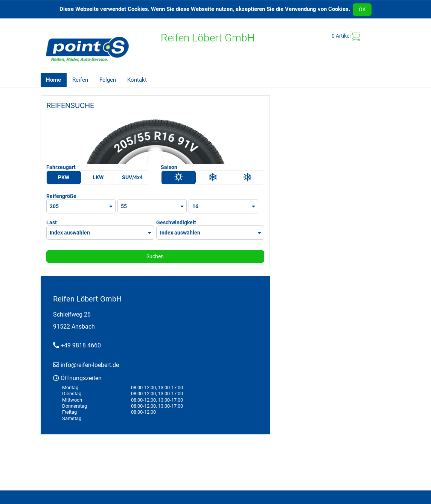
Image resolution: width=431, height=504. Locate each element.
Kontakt (137, 80)
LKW (98, 177)
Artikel (346, 36)
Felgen (108, 80)
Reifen (80, 80)
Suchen (155, 256)
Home (53, 80)
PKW (64, 177)
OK (362, 9)
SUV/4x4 (132, 177)
